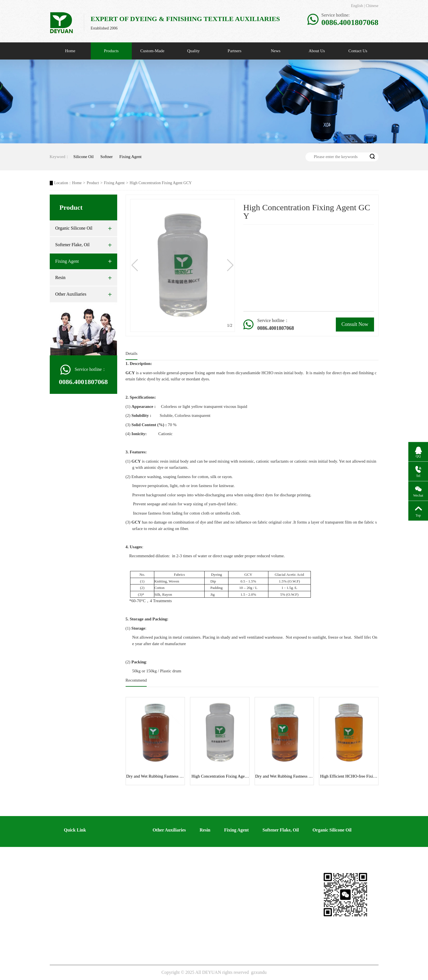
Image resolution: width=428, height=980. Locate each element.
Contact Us (358, 51)
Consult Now (355, 324)
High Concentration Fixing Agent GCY (161, 183)
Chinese (372, 6)
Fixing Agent (131, 157)
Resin (83, 278)
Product (93, 183)
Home (70, 51)
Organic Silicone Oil (83, 228)
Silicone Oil (83, 157)
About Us (317, 51)
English (357, 6)
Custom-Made (152, 51)
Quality (193, 51)
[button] (230, 265)
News (276, 51)
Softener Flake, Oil (83, 245)
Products (111, 51)
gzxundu (259, 972)
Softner (107, 157)
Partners (235, 51)
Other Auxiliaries (83, 294)
